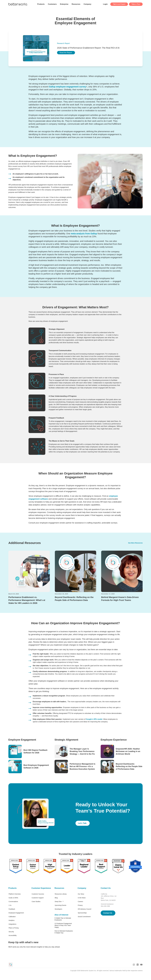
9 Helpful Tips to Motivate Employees (63, 919)
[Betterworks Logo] (18, 4)
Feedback (12, 909)
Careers (80, 902)
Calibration (12, 917)
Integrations (12, 924)
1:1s (10, 905)
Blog (56, 898)
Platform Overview (15, 894)
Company (82, 888)
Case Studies (36, 902)
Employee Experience (114, 740)
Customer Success (38, 894)
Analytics (12, 920)
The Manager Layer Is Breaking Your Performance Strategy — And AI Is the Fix (82, 751)
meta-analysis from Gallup (84, 234)
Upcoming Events (61, 905)
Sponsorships (82, 913)
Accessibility (13, 935)
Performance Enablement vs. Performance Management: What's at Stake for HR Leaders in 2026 (27, 600)
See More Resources (135, 543)
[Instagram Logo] (134, 965)
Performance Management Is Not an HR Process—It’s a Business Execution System (82, 767)
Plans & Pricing (14, 928)
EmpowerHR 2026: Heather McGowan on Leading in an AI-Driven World (128, 751)
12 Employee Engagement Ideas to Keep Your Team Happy (63, 925)
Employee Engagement (22, 740)
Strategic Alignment (66, 740)
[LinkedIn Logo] (138, 965)
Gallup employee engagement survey (67, 87)
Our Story (81, 894)
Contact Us (106, 888)
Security (11, 932)
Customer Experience (41, 888)
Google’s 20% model (94, 719)
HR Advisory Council (85, 909)
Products (12, 888)
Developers (58, 909)
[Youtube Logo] (141, 965)
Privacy (80, 905)
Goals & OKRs (13, 898)
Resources (59, 888)
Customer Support (38, 898)
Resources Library (61, 894)
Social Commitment (84, 917)
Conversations (13, 902)
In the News (82, 898)
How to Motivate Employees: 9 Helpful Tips (64, 932)
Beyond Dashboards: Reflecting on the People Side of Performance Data (129, 767)
